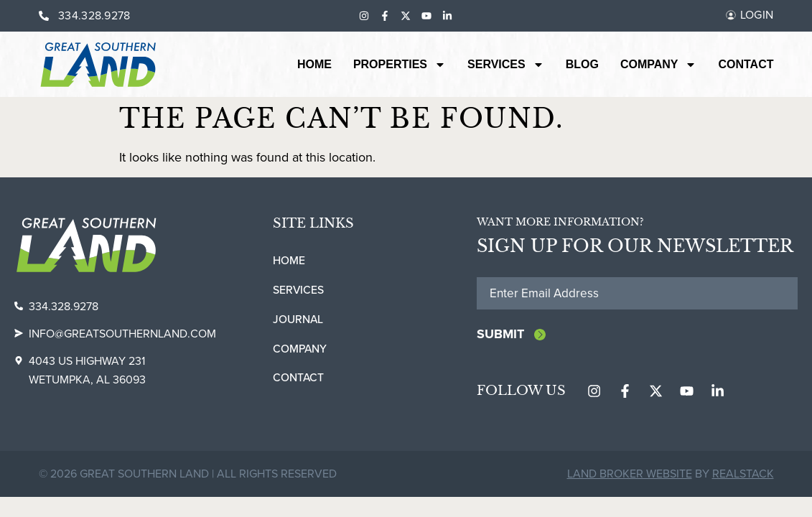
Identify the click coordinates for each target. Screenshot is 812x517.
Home (314, 64)
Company (659, 65)
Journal (298, 319)
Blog (582, 64)
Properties (400, 65)
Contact (746, 64)
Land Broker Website (630, 475)
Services (506, 65)
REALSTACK (743, 475)
